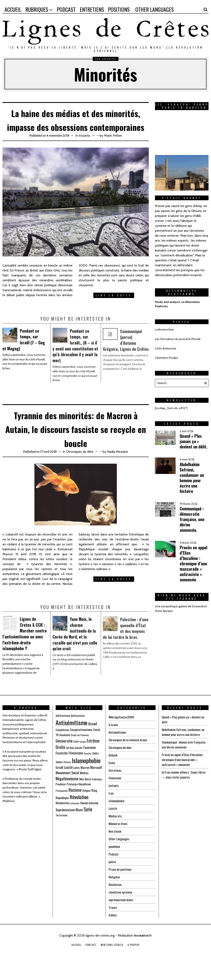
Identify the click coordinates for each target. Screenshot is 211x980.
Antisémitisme (118, 752)
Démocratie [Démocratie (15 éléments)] (64, 761)
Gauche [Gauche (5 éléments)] (88, 773)
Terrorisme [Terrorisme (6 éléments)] (62, 835)
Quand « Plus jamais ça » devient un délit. (193, 441)
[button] (204, 383)
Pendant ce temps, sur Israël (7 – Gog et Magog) (25, 355)
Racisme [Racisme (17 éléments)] (75, 810)
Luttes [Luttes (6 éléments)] (77, 787)
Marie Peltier (113, 149)
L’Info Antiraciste (166, 348)
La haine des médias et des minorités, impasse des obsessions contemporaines (76, 126)
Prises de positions (121, 889)
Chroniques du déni (80, 471)
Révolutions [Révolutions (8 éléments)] (63, 823)
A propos (134, 965)
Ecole (112, 783)
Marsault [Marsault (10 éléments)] (96, 787)
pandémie (115, 866)
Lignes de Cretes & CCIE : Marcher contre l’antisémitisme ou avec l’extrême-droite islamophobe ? (25, 655)
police (112, 882)
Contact (91, 965)
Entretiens (115, 790)
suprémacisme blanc (122, 920)
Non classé (115, 851)
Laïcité (113, 828)
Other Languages (119, 859)
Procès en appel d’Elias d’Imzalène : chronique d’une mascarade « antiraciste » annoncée (193, 563)
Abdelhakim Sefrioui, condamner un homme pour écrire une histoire (192, 478)
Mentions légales (112, 965)
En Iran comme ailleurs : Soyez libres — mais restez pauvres (185, 795)
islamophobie (117, 821)
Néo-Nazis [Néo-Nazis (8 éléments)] (85, 799)
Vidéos (113, 935)
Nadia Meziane (118, 471)
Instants (84, 149)
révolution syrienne (121, 912)
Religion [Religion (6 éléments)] (87, 810)
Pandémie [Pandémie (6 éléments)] (61, 804)
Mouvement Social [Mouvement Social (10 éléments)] (67, 792)
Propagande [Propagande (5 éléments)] (62, 810)
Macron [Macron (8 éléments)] (85, 787)
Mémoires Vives (119, 844)
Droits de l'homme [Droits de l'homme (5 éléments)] (80, 755)
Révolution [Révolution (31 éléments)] (79, 817)
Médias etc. (116, 836)
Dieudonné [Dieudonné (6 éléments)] (65, 755)
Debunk (113, 775)
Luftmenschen (164, 329)
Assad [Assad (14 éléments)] (93, 743)
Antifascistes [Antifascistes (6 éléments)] (78, 736)
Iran (111, 813)
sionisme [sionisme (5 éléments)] (75, 823)
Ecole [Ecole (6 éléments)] (76, 761)
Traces (113, 927)
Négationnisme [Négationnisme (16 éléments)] (67, 798)
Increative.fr (143, 955)
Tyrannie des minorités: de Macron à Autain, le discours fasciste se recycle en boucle (76, 448)
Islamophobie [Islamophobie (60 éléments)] (86, 780)
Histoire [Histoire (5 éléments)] (67, 782)
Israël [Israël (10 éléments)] (59, 787)
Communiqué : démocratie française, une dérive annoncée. (192, 519)
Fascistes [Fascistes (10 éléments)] (62, 773)
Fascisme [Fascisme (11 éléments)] (90, 767)
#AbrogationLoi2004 (122, 737)
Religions (114, 897)
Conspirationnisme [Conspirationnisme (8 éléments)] (81, 749)
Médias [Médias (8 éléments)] (84, 793)
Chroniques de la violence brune (129, 760)
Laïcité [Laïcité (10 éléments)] (68, 787)
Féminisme (115, 798)
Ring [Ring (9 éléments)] (94, 810)
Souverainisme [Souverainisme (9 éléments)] (89, 823)
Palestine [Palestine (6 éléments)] (97, 799)
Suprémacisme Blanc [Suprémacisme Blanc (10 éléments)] (69, 830)
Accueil (76, 965)
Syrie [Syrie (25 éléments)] (88, 829)
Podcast (114, 874)
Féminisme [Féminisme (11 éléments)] (76, 773)
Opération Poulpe (166, 358)
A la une (114, 745)
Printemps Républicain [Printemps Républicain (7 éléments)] (79, 804)
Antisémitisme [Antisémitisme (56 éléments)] (72, 743)
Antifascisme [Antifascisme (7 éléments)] (63, 735)
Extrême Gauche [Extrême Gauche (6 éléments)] (74, 767)
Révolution (115, 904)
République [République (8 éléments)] (62, 817)
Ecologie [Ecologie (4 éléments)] (83, 761)
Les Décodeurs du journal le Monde (178, 339)
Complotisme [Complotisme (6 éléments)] (62, 750)
